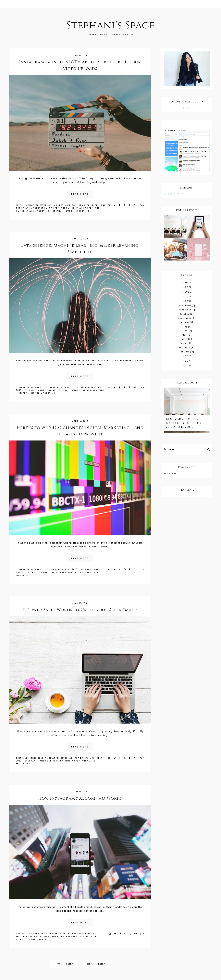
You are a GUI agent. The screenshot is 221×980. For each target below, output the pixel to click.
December (187, 306)
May (187, 335)
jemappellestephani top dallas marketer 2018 (47, 569)
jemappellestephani (29, 387)
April (187, 339)
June (187, 331)
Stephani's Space (110, 25)
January (187, 352)
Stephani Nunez (173, 194)
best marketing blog (30, 758)
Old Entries (96, 964)
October (187, 314)
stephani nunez (49, 937)
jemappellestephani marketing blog (51, 205)
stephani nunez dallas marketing (82, 390)
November (187, 310)
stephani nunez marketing (71, 211)
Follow (187, 108)
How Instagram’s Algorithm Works (80, 798)
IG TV (19, 205)
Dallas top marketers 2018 (34, 934)
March (187, 343)
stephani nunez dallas (69, 208)
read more (80, 194)
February (187, 348)
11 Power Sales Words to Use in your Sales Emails (80, 610)
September (187, 318)
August (187, 322)
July (187, 327)
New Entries (64, 964)
